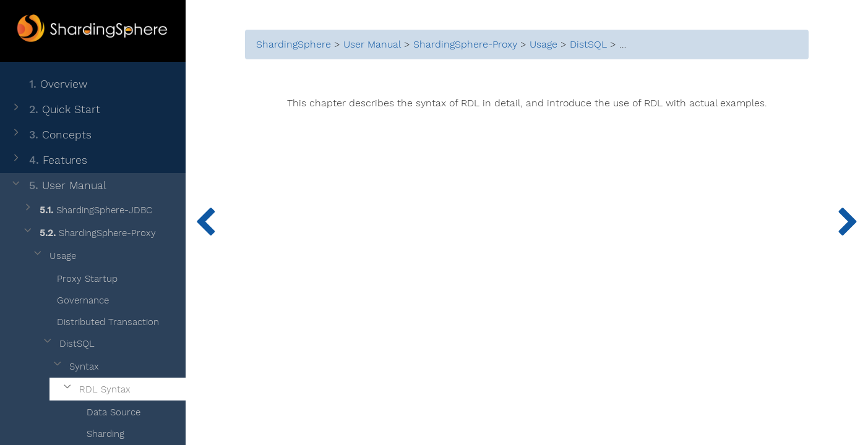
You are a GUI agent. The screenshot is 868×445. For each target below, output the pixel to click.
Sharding (98, 432)
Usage (54, 256)
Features (49, 160)
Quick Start (55, 110)
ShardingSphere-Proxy (89, 233)
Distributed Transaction (100, 320)
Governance (75, 299)
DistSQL (68, 344)
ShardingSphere (294, 44)
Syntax (75, 367)
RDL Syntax (96, 390)
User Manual (58, 186)
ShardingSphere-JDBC (87, 210)
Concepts (51, 135)
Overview (49, 84)
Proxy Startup (79, 277)
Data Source (106, 410)
